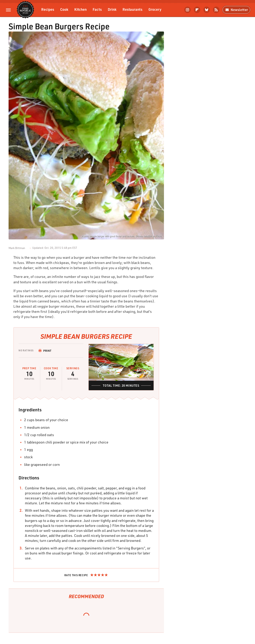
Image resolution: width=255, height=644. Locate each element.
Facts (97, 9)
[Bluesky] (207, 10)
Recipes (48, 9)
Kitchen (80, 9)
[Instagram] (187, 10)
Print (45, 351)
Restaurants (132, 9)
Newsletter (236, 10)
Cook (64, 9)
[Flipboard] (197, 10)
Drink (112, 9)
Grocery (155, 9)
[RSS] (216, 10)
